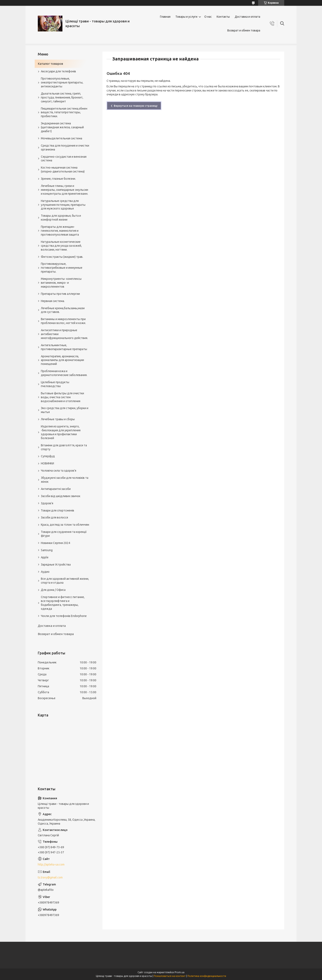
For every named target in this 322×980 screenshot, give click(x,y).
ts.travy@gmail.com (50, 877)
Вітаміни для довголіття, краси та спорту (64, 447)
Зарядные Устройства (56, 565)
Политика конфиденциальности (207, 976)
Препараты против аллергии (60, 294)
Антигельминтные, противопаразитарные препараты (64, 347)
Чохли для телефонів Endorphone (64, 616)
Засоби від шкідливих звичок (61, 496)
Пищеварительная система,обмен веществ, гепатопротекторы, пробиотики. (64, 112)
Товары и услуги (186, 17)
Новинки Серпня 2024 (55, 543)
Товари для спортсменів (57, 510)
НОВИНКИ (47, 463)
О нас (208, 17)
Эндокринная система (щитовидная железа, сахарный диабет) (62, 127)
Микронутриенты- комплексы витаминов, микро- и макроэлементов (61, 283)
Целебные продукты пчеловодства (55, 384)
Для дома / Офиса (53, 590)
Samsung (47, 550)
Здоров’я (47, 503)
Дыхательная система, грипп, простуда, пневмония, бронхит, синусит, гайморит (62, 97)
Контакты (223, 17)
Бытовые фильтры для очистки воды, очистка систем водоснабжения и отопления (62, 397)
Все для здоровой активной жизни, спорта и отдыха (65, 581)
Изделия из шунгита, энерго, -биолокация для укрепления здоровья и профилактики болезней (61, 432)
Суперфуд (48, 456)
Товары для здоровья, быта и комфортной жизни (61, 218)
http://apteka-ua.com (51, 864)
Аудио (45, 572)
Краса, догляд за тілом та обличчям (65, 525)
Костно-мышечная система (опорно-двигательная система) (63, 170)
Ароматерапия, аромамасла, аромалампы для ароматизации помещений (62, 360)
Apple (45, 557)
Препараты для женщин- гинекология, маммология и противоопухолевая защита (60, 231)
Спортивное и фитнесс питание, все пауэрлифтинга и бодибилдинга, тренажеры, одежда (63, 603)
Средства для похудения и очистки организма (65, 148)
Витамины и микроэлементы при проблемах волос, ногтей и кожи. (63, 321)
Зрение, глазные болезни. (58, 179)
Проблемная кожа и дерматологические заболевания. (64, 373)
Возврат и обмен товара (244, 30)
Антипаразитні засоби (56, 489)
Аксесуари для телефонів (58, 71)
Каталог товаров (50, 64)
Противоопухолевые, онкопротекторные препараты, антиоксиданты (62, 82)
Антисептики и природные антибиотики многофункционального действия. (64, 334)
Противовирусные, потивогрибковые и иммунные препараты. (62, 268)
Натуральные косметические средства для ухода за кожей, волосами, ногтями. (61, 246)
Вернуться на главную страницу (136, 106)
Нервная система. (53, 301)
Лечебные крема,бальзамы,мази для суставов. (63, 310)
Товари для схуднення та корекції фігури (64, 534)
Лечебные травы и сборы (58, 419)
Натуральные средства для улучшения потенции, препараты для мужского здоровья (63, 205)
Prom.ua (179, 972)
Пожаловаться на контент (170, 976)
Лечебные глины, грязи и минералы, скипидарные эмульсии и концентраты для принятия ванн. (64, 190)
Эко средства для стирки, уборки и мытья (65, 410)
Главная (165, 17)
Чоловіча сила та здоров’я (59, 471)
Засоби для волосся (54, 517)
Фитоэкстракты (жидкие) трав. (62, 257)
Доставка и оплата (247, 17)
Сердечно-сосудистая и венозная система (64, 159)
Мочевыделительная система (62, 138)
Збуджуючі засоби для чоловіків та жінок (65, 480)
